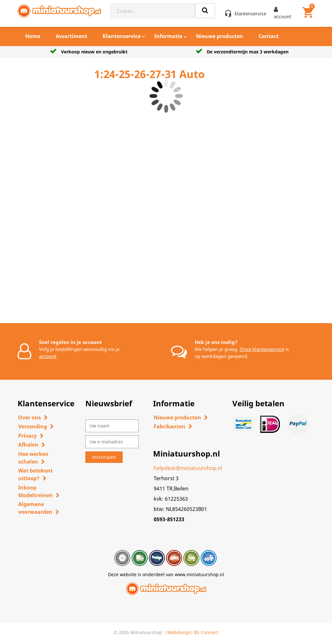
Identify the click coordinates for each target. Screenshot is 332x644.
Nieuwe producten (220, 36)
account (48, 356)
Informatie (168, 36)
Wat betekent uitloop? (35, 474)
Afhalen (28, 445)
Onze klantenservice (262, 349)
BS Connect (206, 632)
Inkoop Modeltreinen (35, 491)
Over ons (30, 417)
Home (33, 36)
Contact (269, 36)
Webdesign (179, 632)
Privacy (27, 436)
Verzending (33, 426)
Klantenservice (122, 36)
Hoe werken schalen (33, 458)
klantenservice (250, 13)
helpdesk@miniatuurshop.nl (188, 468)
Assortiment (71, 36)
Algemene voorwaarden (35, 508)
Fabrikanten (170, 426)
